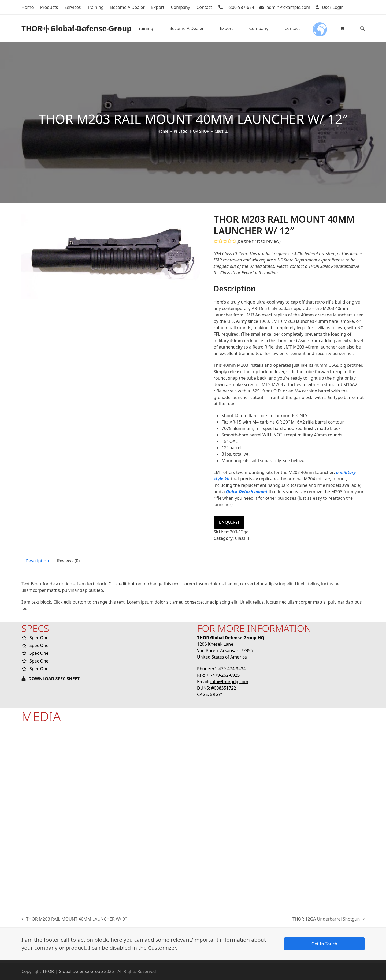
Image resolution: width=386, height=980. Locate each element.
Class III (243, 538)
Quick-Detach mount (247, 492)
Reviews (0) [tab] (68, 561)
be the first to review (259, 241)
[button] (342, 28)
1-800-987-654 (240, 7)
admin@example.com (288, 7)
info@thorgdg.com (229, 682)
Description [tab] (37, 561)
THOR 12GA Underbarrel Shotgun (329, 919)
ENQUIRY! (229, 522)
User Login (333, 7)
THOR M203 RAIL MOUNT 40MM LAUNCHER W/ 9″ (74, 919)
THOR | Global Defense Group (73, 971)
